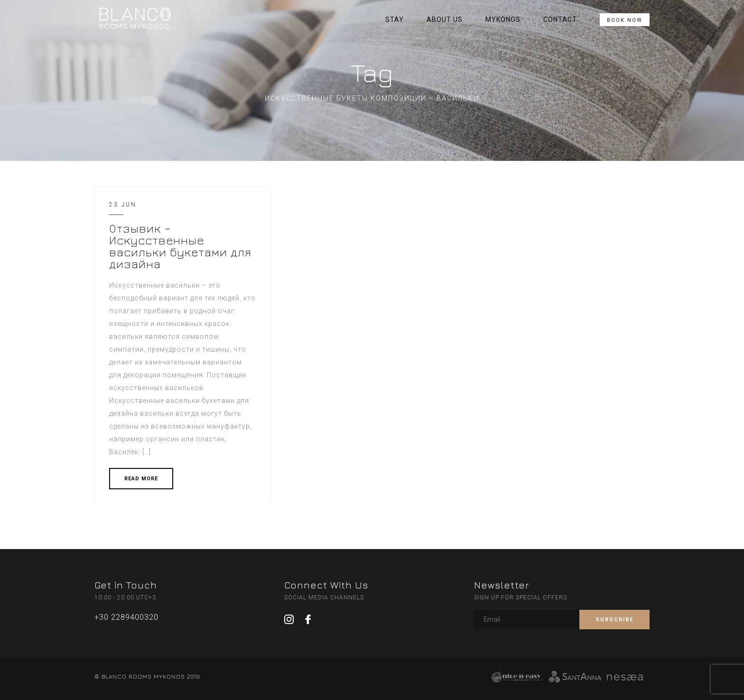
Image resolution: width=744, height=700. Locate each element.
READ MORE (141, 479)
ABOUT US (445, 19)
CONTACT (560, 19)
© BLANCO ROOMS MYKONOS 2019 (147, 677)
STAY (395, 19)
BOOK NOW (625, 20)
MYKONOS (503, 19)
